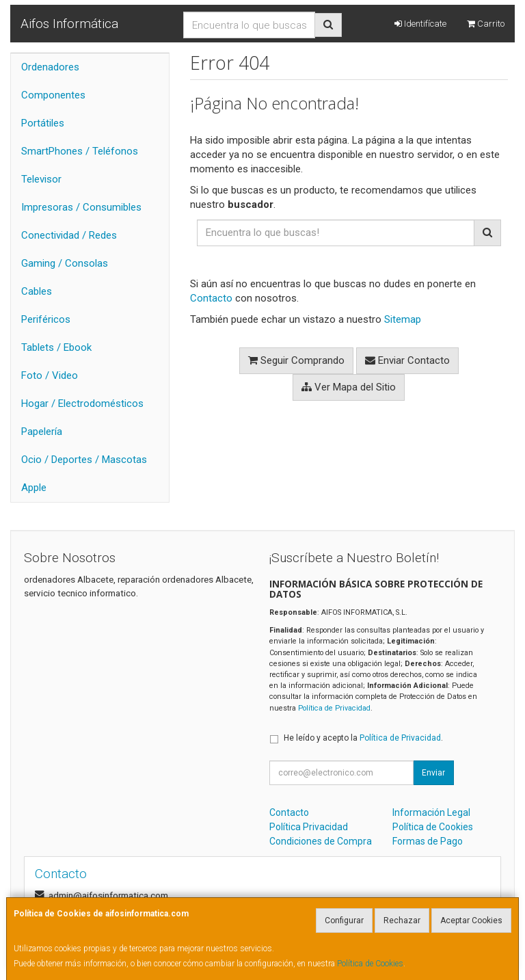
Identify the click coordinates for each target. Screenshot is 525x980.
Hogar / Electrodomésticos (82, 403)
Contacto (211, 298)
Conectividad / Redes (69, 235)
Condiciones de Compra (321, 841)
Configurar (344, 921)
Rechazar (402, 921)
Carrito (486, 24)
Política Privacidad (309, 827)
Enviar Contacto (407, 360)
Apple (34, 488)
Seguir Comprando (296, 360)
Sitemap (403, 319)
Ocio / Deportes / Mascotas (84, 460)
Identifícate (420, 24)
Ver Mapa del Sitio (349, 387)
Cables (37, 291)
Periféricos (46, 319)
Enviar (433, 773)
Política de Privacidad (334, 708)
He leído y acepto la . (363, 738)
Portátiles (43, 123)
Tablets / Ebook (56, 347)
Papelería (42, 432)
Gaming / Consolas (65, 263)
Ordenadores (50, 67)
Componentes (53, 95)
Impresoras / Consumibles (81, 207)
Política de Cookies (370, 964)
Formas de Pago (428, 841)
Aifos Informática (69, 24)
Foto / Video (50, 375)
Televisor (41, 179)
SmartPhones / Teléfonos (80, 151)
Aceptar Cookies (471, 921)
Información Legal (431, 812)
